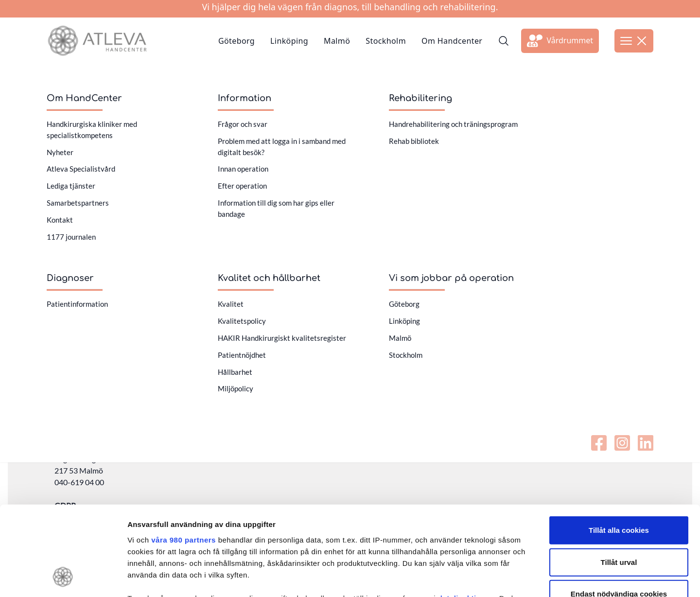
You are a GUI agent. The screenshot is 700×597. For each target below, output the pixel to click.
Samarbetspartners (78, 203)
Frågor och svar (243, 124)
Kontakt (60, 220)
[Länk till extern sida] (560, 41)
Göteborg (236, 41)
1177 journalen (71, 237)
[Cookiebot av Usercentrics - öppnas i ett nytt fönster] (63, 578)
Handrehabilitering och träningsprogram (453, 124)
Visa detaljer (528, 578)
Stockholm (386, 41)
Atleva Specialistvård (81, 169)
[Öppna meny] (634, 41)
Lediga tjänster (71, 186)
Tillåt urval (619, 480)
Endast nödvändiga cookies (619, 512)
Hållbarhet (235, 372)
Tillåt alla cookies (619, 448)
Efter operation (242, 186)
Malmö (337, 41)
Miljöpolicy (236, 388)
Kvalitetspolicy (242, 321)
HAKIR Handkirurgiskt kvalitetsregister (282, 338)
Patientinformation (77, 304)
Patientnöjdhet (242, 355)
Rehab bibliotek (414, 141)
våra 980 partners (184, 458)
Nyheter (60, 152)
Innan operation (243, 169)
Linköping (289, 41)
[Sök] (504, 41)
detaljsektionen (466, 517)
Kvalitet (231, 304)
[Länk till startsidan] (97, 41)
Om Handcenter (452, 41)
